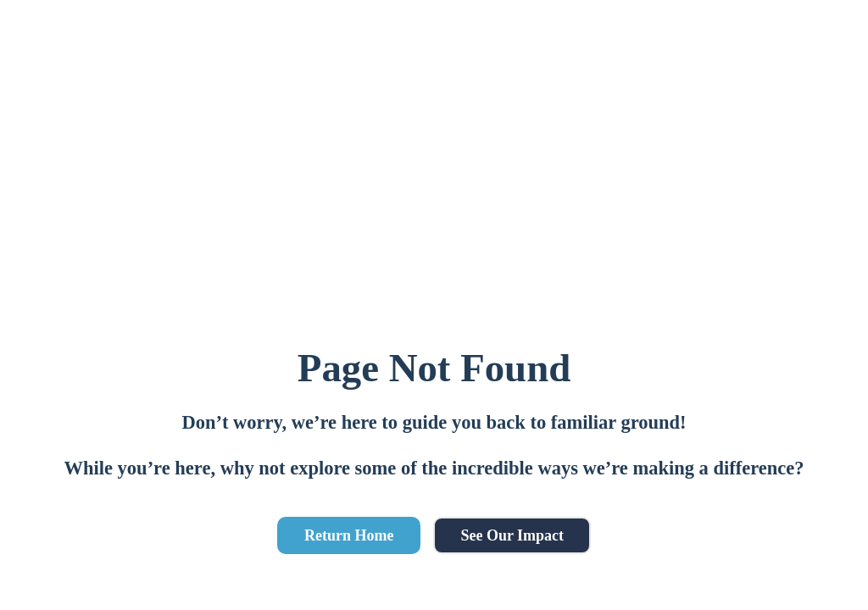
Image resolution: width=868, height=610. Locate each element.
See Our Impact (512, 535)
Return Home (349, 535)
